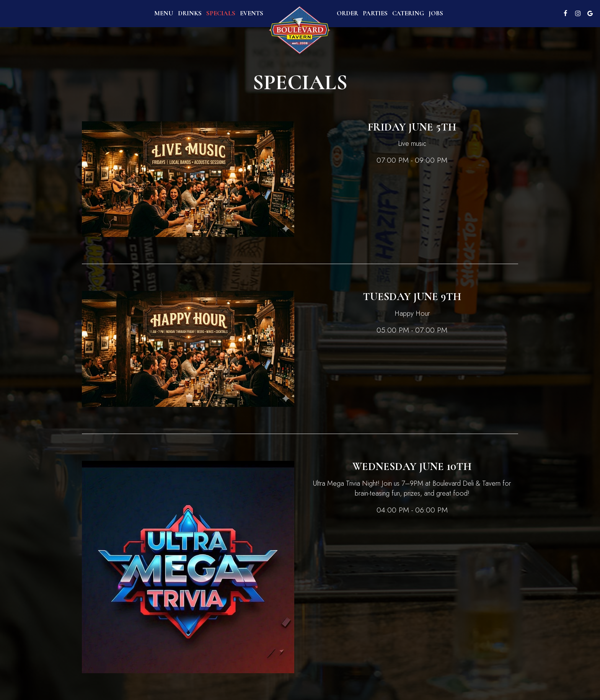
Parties (375, 13)
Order (347, 13)
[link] (300, 30)
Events (252, 13)
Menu (164, 13)
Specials (221, 13)
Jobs (436, 13)
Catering (408, 13)
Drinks (190, 13)
